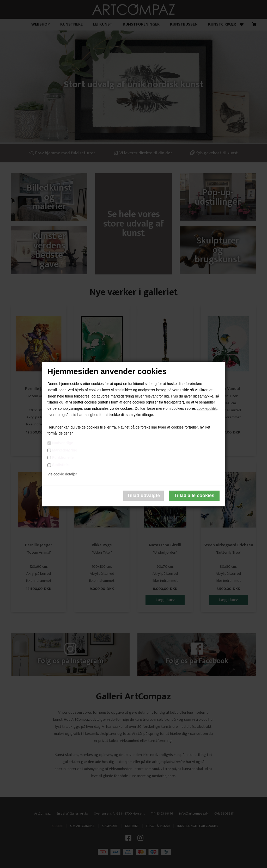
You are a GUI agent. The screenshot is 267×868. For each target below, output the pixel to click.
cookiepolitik (207, 408)
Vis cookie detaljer (62, 474)
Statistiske (61, 465)
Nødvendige (63, 443)
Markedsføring (65, 450)
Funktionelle (63, 457)
